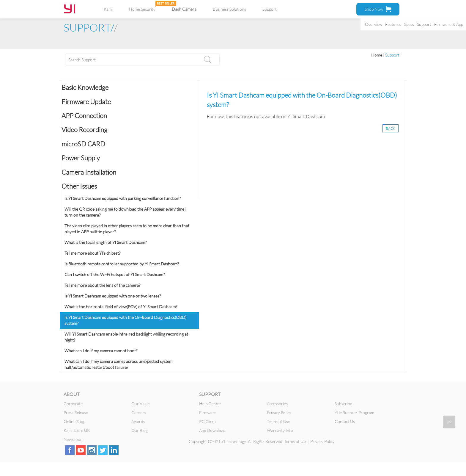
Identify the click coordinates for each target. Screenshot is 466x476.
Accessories (277, 404)
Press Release (76, 412)
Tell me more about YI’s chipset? (92, 253)
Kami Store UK (77, 430)
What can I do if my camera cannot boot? (101, 351)
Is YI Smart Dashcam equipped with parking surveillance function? (123, 198)
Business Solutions (229, 9)
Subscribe (343, 404)
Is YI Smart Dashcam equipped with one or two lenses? (113, 296)
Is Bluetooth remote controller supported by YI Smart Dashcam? (122, 264)
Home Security (142, 9)
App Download (212, 430)
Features (393, 24)
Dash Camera (184, 9)
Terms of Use (278, 421)
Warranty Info (280, 430)
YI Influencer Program (354, 412)
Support (424, 24)
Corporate (73, 404)
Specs (409, 24)
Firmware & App (449, 24)
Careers (139, 412)
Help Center (210, 404)
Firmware (208, 412)
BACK (391, 128)
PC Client (208, 421)
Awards (138, 421)
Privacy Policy (279, 412)
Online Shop (74, 421)
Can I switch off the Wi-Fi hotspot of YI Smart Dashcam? (115, 274)
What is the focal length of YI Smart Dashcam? (106, 242)
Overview (374, 24)
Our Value (141, 404)
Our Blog (140, 430)
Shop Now (378, 9)
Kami (108, 9)
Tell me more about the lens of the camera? (102, 285)
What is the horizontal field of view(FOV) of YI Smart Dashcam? (121, 307)
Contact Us (345, 421)
